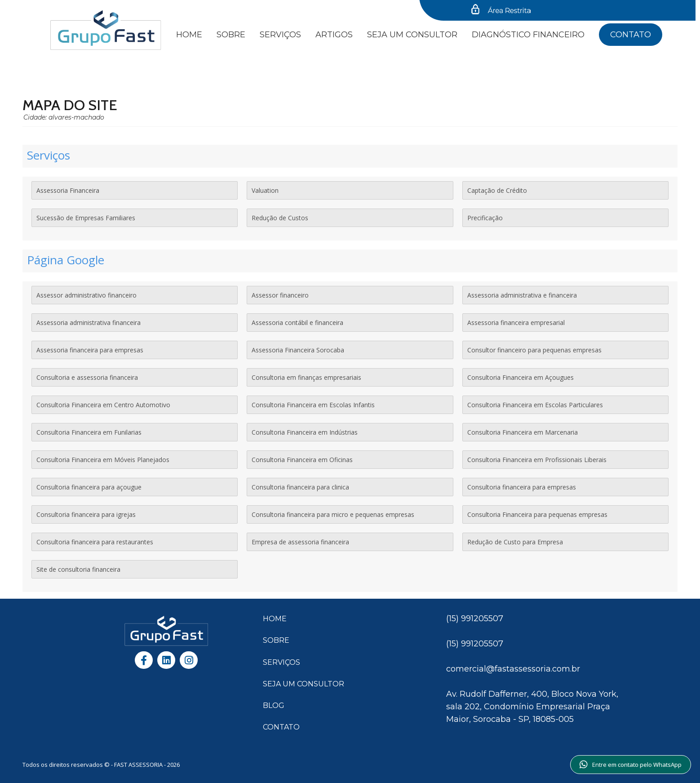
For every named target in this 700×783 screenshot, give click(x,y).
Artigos (334, 35)
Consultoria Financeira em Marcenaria (523, 432)
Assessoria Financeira (68, 190)
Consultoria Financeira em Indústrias (305, 432)
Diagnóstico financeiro (528, 35)
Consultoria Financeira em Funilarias (89, 432)
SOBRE (276, 640)
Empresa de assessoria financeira (300, 542)
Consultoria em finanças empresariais (306, 377)
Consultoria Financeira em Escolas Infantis (313, 405)
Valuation (265, 190)
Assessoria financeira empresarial (516, 323)
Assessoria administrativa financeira (89, 323)
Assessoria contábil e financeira (297, 323)
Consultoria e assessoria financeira (87, 377)
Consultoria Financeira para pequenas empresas (537, 514)
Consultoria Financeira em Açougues (521, 377)
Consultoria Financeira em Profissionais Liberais (537, 460)
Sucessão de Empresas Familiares (86, 218)
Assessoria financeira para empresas (90, 350)
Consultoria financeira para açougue (89, 487)
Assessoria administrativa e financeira (522, 295)
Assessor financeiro (280, 295)
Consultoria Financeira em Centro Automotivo (103, 405)
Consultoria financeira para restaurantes (95, 542)
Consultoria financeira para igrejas (86, 514)
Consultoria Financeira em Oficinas (302, 460)
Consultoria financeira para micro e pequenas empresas (333, 514)
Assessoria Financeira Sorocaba (298, 350)
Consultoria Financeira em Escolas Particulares (535, 405)
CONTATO (281, 727)
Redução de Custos (280, 218)
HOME (275, 619)
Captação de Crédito (497, 190)
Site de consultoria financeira (78, 569)
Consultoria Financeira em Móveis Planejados (103, 460)
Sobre (231, 35)
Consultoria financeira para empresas (522, 487)
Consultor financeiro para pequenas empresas (534, 350)
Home (189, 35)
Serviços (280, 35)
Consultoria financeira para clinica (300, 487)
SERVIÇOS (281, 662)
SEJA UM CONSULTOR (412, 35)
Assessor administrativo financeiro (86, 295)
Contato (631, 35)
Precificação (485, 218)
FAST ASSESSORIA (139, 765)
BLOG (274, 705)
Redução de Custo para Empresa (515, 542)
